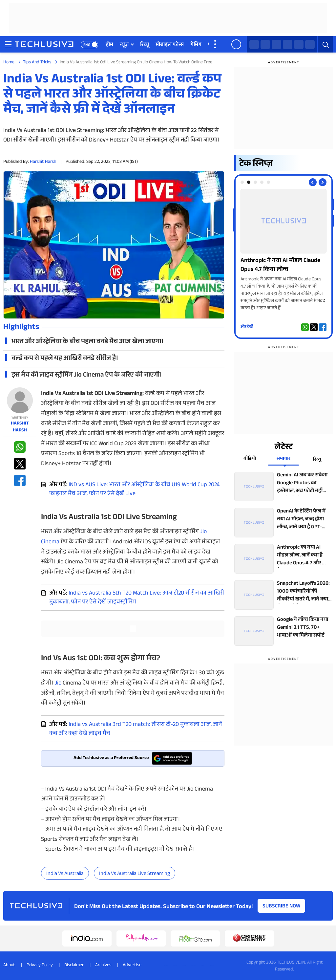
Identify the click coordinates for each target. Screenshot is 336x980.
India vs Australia (65, 874)
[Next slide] (323, 182)
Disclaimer (74, 966)
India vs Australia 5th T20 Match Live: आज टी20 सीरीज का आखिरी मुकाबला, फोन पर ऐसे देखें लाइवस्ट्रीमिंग (137, 598)
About (9, 966)
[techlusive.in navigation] (8, 44)
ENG (87, 45)
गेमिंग (196, 45)
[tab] (242, 182)
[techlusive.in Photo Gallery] (283, 250)
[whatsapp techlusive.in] (254, 44)
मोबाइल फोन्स (170, 45)
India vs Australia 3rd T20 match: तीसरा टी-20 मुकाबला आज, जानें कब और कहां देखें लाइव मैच (136, 729)
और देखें (247, 327)
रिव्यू (145, 45)
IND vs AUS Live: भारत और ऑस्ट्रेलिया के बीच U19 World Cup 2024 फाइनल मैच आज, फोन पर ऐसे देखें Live (134, 490)
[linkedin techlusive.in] (310, 44)
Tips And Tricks (37, 63)
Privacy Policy (40, 966)
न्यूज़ (124, 45)
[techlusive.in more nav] (216, 44)
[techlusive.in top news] (283, 487)
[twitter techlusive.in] (265, 44)
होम (109, 45)
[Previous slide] (313, 182)
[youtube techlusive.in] (299, 44)
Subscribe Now (282, 907)
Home (9, 63)
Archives (103, 966)
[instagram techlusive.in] (288, 44)
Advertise (132, 966)
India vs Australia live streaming (135, 874)
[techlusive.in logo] (44, 45)
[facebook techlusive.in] (276, 44)
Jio (58, 684)
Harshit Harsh (43, 162)
